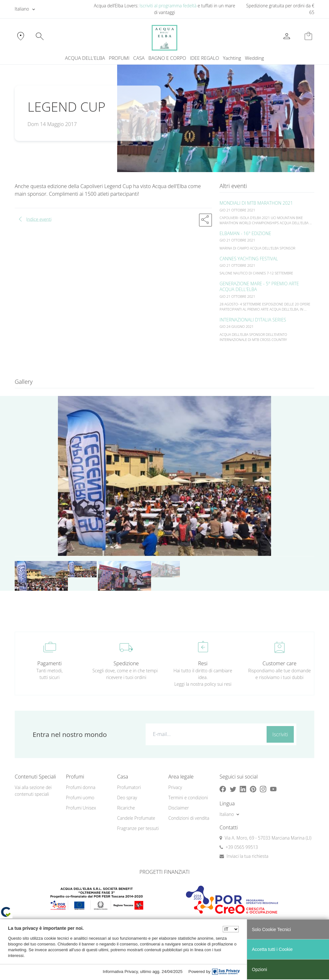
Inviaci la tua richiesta (248, 856)
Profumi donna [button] (81, 787)
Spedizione (126, 663)
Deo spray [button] (127, 798)
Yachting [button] (232, 58)
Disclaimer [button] (179, 808)
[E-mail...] (205, 734)
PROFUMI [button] (119, 58)
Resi (203, 663)
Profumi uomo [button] (80, 798)
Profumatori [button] (129, 787)
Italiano (22, 9)
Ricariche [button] (126, 808)
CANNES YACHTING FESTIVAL (249, 259)
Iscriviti (280, 734)
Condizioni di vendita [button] (189, 818)
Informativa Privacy (120, 972)
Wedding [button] (254, 58)
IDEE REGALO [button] (204, 58)
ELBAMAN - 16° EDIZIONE (245, 233)
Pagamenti (50, 663)
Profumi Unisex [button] (81, 808)
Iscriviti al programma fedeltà (168, 6)
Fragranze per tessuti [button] (138, 828)
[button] (205, 220)
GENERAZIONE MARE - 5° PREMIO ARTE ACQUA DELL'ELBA (259, 286)
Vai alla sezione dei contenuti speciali (33, 791)
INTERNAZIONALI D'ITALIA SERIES (253, 320)
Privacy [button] (175, 787)
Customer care (279, 663)
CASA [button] (139, 58)
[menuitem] (232, 58)
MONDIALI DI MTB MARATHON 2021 (256, 203)
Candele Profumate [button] (136, 818)
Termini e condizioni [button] (188, 798)
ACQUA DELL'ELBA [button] (85, 58)
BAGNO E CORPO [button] (167, 58)
